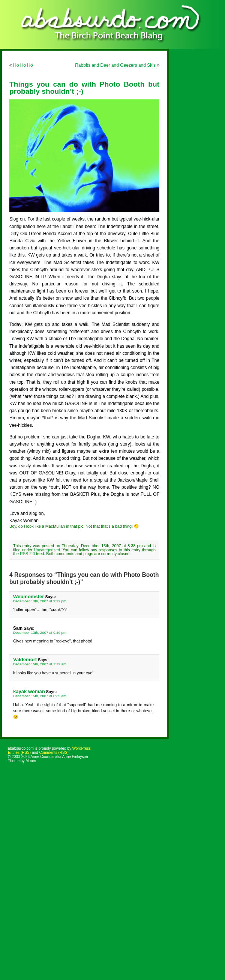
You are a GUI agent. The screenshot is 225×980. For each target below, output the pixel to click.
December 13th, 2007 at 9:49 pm (40, 633)
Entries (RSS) (19, 753)
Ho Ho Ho (23, 65)
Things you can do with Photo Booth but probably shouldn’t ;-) (84, 88)
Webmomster (28, 597)
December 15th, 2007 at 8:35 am (40, 696)
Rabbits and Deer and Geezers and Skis (115, 65)
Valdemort (25, 660)
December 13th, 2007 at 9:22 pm (40, 601)
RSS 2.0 (27, 554)
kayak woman (29, 691)
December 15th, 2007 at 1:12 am (40, 664)
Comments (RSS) (54, 753)
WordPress (82, 748)
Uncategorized (47, 550)
